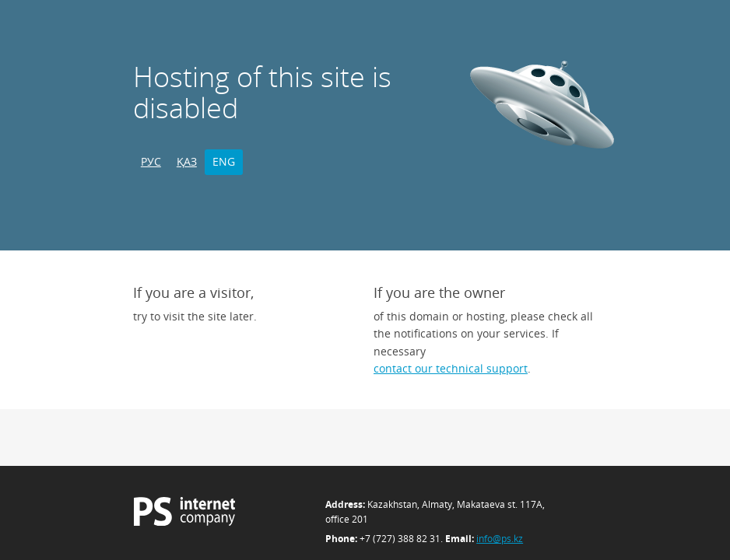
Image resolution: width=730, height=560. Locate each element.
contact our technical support (451, 368)
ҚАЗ (187, 161)
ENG (224, 161)
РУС (151, 161)
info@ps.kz (500, 539)
